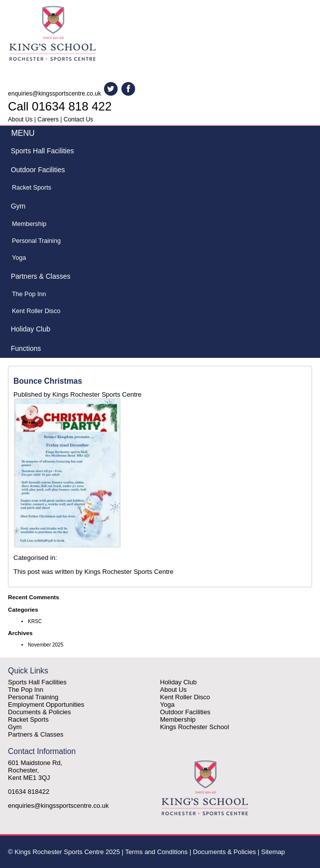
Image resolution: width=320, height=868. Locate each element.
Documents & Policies (39, 712)
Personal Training (36, 241)
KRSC (35, 621)
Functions (26, 348)
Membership (29, 224)
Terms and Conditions (156, 852)
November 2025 (46, 645)
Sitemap (273, 852)
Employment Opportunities (46, 705)
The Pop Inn (29, 294)
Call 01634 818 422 (60, 106)
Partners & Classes (41, 276)
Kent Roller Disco (36, 311)
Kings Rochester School (195, 727)
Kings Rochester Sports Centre (97, 394)
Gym (18, 206)
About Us (20, 119)
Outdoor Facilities (38, 170)
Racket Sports (32, 188)
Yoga (19, 258)
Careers (48, 119)
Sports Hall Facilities (43, 151)
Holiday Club (31, 329)
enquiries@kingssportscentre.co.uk (54, 94)
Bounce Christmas (48, 381)
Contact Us (78, 119)
